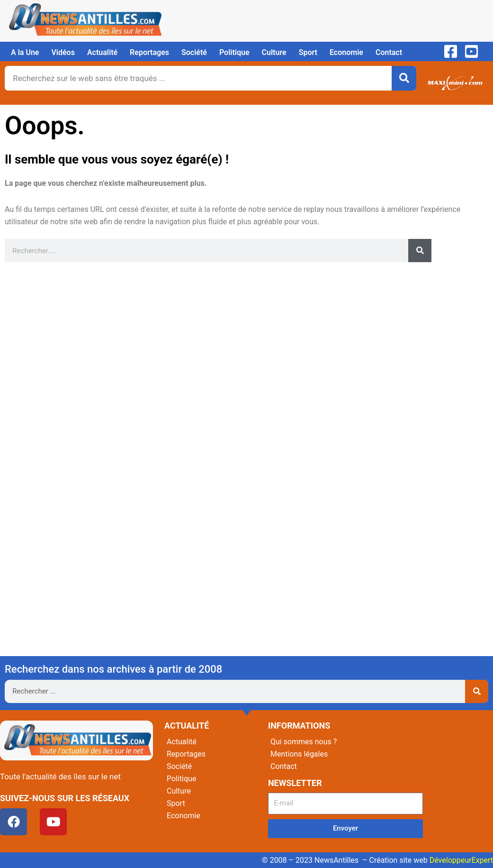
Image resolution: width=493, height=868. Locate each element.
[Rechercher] (404, 78)
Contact (389, 52)
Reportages (149, 52)
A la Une (25, 52)
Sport (308, 52)
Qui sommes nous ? (304, 742)
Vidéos (63, 52)
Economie (346, 52)
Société (194, 52)
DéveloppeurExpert (461, 860)
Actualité (102, 52)
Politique (234, 52)
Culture (274, 52)
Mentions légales (299, 754)
